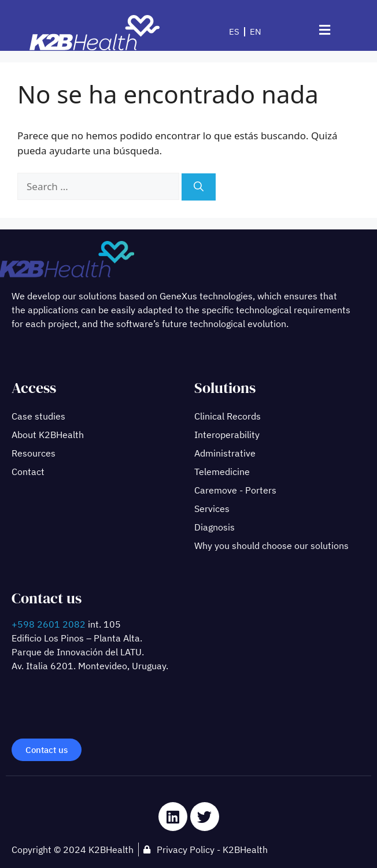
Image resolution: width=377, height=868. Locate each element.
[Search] (199, 187)
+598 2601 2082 (49, 624)
